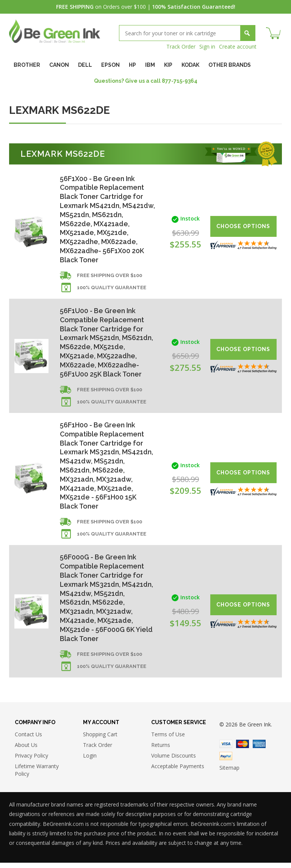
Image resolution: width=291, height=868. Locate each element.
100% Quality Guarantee (112, 289)
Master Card (242, 749)
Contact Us (28, 740)
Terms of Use (168, 740)
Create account (238, 46)
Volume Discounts (174, 761)
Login (90, 761)
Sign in (207, 46)
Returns (161, 750)
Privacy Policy (31, 761)
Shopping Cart (100, 740)
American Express (259, 749)
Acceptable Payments (178, 771)
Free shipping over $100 (110, 277)
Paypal (226, 761)
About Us (26, 750)
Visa (226, 749)
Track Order (181, 46)
